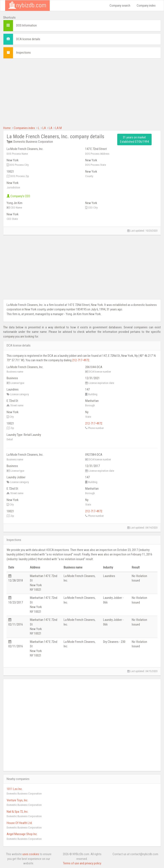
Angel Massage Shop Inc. (22, 834)
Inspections (23, 53)
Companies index (24, 128)
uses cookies (31, 854)
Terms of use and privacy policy (82, 863)
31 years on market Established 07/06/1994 (134, 140)
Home (7, 128)
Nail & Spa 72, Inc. (18, 812)
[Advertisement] (82, 92)
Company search (120, 6)
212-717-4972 (81, 360)
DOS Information (26, 25)
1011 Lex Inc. (15, 789)
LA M (59, 128)
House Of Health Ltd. (20, 823)
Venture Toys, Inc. (17, 800)
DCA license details (28, 39)
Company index (146, 6)
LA (44, 128)
